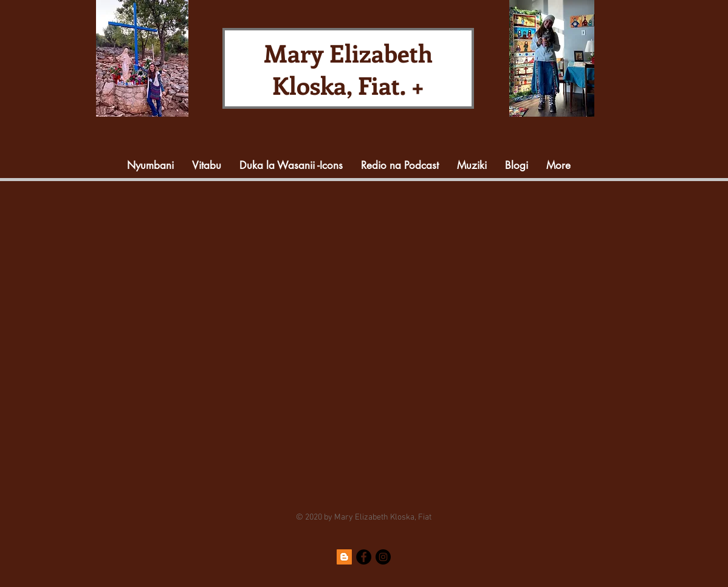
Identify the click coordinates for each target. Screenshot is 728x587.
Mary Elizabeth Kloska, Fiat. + (348, 69)
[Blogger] (344, 557)
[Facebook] (364, 557)
